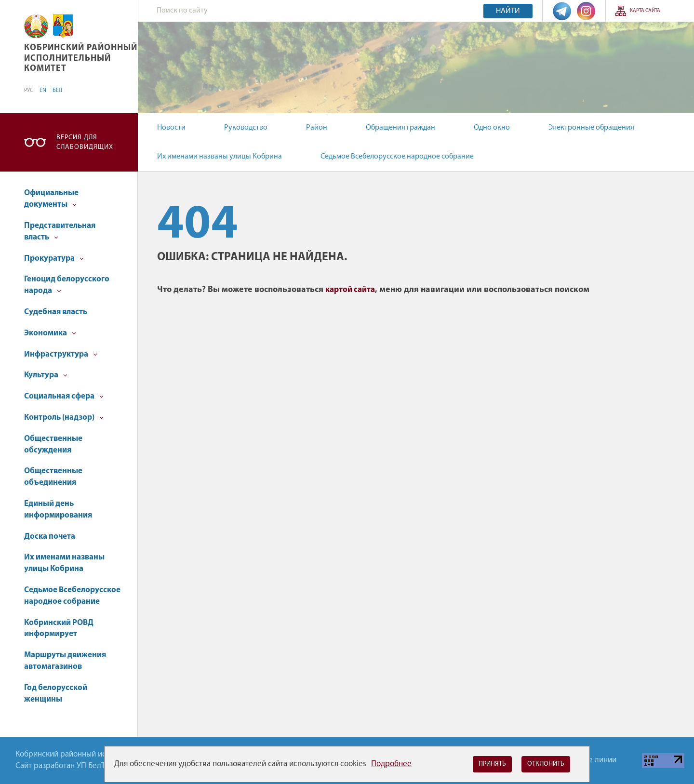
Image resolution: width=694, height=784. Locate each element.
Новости (171, 128)
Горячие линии (590, 760)
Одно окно (492, 128)
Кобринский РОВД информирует (59, 629)
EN (43, 91)
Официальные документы (51, 199)
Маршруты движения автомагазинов (65, 661)
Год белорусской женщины (56, 694)
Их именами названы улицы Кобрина (220, 157)
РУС (29, 91)
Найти (508, 11)
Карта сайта (645, 11)
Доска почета (50, 537)
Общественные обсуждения (53, 445)
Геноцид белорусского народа (67, 285)
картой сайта (350, 290)
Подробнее (391, 764)
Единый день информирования (58, 510)
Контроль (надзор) (64, 418)
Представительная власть (60, 232)
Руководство (246, 128)
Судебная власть (56, 312)
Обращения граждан (400, 128)
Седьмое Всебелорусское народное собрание (397, 157)
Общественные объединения (53, 477)
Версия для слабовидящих (85, 142)
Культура (46, 375)
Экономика (50, 333)
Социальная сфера (64, 396)
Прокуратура (54, 259)
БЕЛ (57, 91)
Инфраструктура (61, 354)
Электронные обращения (591, 128)
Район (317, 128)
